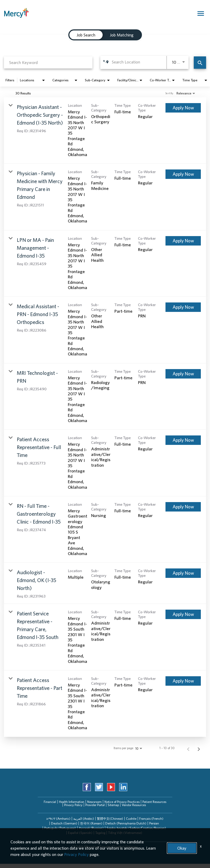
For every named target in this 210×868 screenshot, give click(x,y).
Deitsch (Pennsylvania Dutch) (126, 823)
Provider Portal (95, 805)
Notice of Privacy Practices (122, 802)
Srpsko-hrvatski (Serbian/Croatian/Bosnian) (136, 828)
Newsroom (94, 802)
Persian (154, 823)
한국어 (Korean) (91, 823)
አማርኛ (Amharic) (58, 819)
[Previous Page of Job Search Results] (188, 748)
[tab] (58, 819)
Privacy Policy (73, 805)
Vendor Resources (134, 805)
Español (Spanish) (80, 833)
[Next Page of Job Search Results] (199, 748)
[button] (58, 819)
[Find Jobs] (200, 63)
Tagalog (100, 833)
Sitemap (113, 805)
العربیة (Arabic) (84, 819)
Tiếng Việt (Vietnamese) (125, 833)
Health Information (72, 802)
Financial (50, 802)
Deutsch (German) (64, 823)
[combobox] (48, 62)
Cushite (131, 819)
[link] (105, 131)
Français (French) (151, 819)
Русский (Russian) (91, 828)
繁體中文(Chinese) (110, 819)
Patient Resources (154, 802)
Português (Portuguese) (60, 828)
